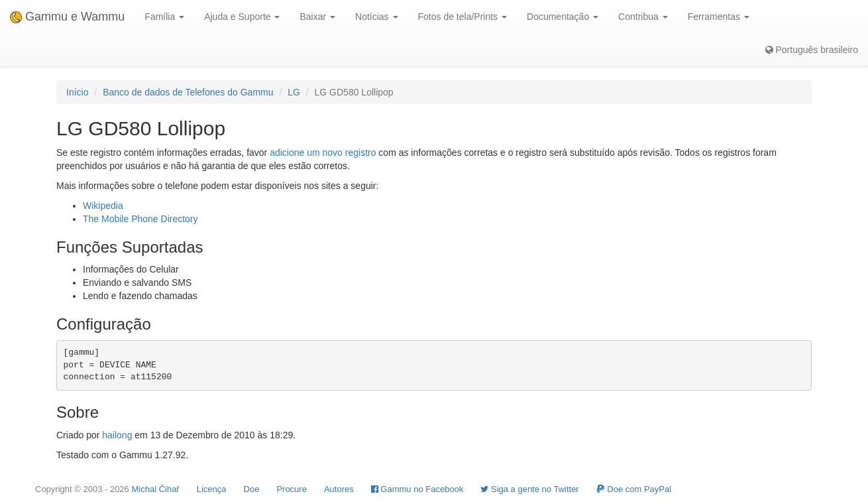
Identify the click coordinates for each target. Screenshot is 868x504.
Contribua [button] (643, 17)
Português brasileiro (812, 50)
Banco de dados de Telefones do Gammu (188, 92)
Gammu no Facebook (417, 489)
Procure (292, 489)
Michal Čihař (155, 489)
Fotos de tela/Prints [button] (463, 17)
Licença (212, 489)
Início (77, 92)
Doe (252, 489)
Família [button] (164, 17)
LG (294, 92)
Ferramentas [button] (719, 17)
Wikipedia (103, 206)
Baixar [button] (317, 17)
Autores (339, 489)
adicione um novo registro (323, 153)
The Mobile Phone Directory (140, 219)
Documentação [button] (563, 17)
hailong (117, 435)
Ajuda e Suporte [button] (242, 17)
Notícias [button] (376, 17)
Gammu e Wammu (67, 17)
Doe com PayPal (634, 489)
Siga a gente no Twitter (529, 489)
